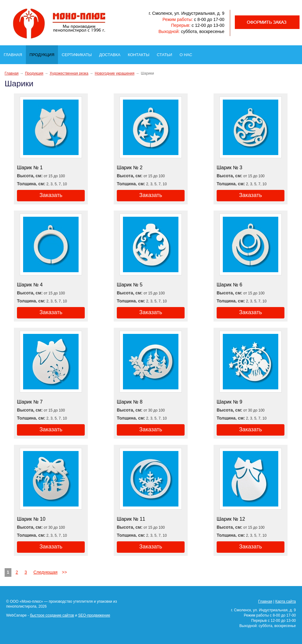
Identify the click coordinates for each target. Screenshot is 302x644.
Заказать (51, 195)
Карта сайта (286, 601)
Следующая (45, 572)
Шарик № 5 (130, 285)
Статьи (166, 53)
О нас (188, 53)
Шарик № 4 (30, 285)
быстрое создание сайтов (52, 615)
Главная (15, 53)
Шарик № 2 (130, 168)
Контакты (141, 53)
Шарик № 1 (30, 168)
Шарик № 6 (229, 285)
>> (64, 572)
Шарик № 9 (229, 402)
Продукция (44, 53)
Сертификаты (78, 53)
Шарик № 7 (30, 402)
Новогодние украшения (114, 73)
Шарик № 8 (130, 402)
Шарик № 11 (131, 519)
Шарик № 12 (231, 519)
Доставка (112, 53)
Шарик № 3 (229, 168)
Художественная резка (69, 73)
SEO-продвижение (94, 615)
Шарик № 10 (31, 519)
